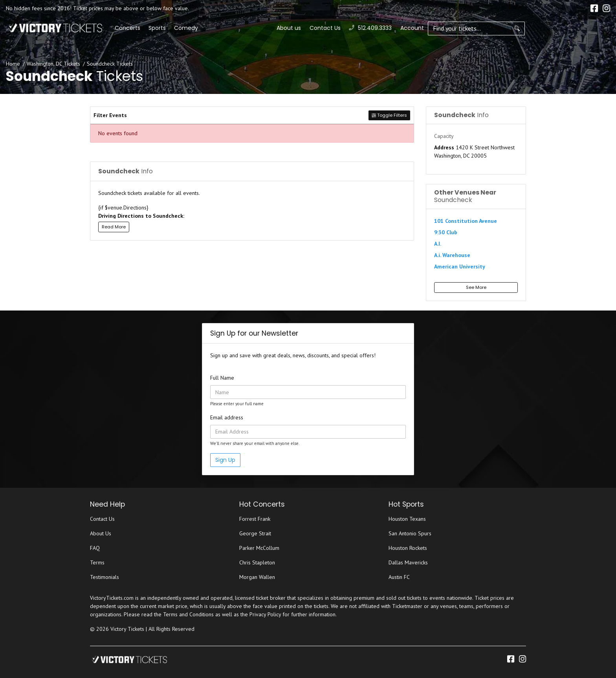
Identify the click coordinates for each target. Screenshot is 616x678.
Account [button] (594, 28)
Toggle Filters (389, 115)
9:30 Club (446, 232)
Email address (227, 417)
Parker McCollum (259, 548)
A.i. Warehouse (452, 255)
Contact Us (507, 28)
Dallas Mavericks (408, 562)
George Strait (255, 533)
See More (476, 287)
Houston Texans (407, 519)
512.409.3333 (553, 28)
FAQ (95, 548)
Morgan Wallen (257, 577)
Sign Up (225, 460)
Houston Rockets (408, 548)
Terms (97, 562)
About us (471, 28)
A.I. (438, 244)
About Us (101, 533)
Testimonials (104, 577)
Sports (239, 28)
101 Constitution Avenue (466, 221)
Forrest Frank (255, 519)
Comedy (268, 28)
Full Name (222, 378)
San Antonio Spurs (410, 533)
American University (460, 266)
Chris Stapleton (257, 562)
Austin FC (399, 577)
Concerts (209, 28)
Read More (114, 227)
